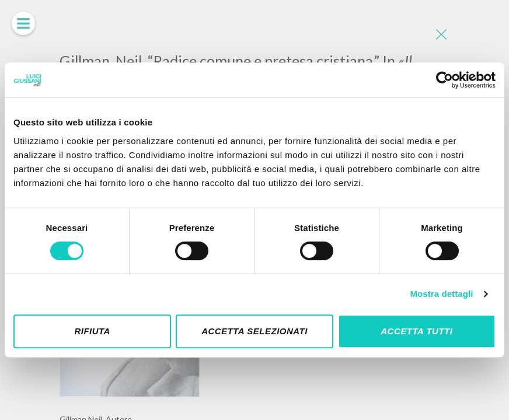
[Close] (441, 35)
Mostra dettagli (441, 294)
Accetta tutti (416, 331)
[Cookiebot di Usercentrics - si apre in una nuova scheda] (444, 80)
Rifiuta (92, 331)
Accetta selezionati (254, 331)
